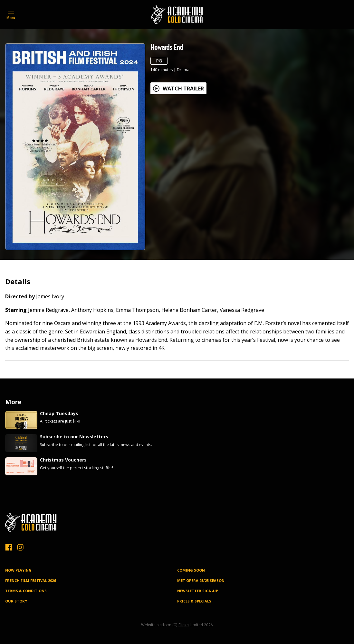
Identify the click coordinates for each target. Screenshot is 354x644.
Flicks (184, 625)
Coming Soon (191, 570)
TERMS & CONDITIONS (26, 591)
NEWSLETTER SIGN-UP (198, 591)
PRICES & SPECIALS (194, 601)
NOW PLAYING (18, 570)
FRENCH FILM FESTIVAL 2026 (30, 580)
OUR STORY (16, 601)
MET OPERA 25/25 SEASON (201, 580)
